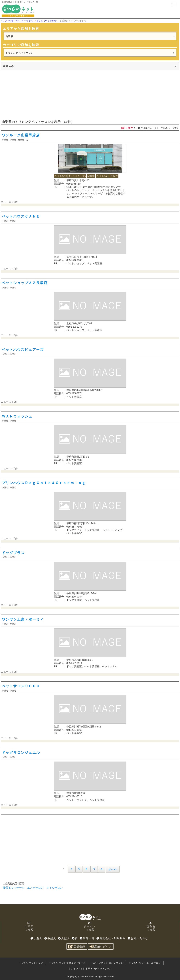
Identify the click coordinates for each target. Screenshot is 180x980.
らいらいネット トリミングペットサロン (90, 968)
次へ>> (113, 869)
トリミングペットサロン (19, 53)
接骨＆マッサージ (14, 888)
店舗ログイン (101, 946)
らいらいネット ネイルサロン (145, 963)
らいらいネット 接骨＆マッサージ (67, 963)
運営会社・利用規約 (111, 938)
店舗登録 (77, 946)
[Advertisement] (28, 95)
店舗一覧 (87, 938)
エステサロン (35, 888)
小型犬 (36, 938)
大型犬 (64, 938)
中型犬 (50, 938)
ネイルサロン (54, 888)
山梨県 (9, 36)
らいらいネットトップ (31, 963)
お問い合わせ (138, 938)
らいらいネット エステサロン (107, 963)
